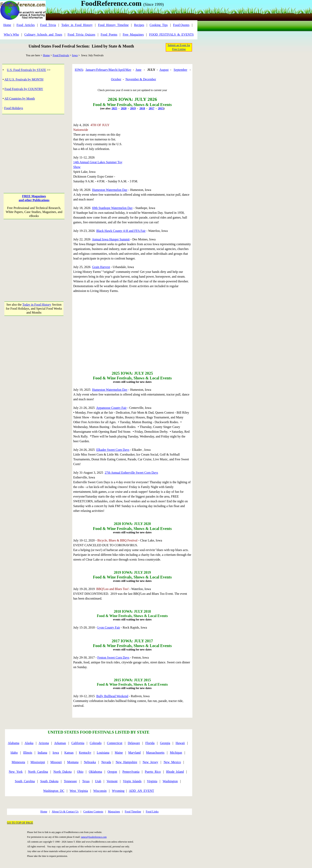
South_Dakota (49, 781)
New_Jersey (150, 762)
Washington (170, 781)
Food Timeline (133, 812)
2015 (161, 108)
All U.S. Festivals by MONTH (24, 79)
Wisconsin (100, 791)
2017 (151, 108)
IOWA (79, 70)
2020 (124, 108)
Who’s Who (11, 35)
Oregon (112, 772)
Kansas (69, 753)
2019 (133, 108)
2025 (114, 108)
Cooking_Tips (159, 25)
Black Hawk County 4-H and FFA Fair (121, 231)
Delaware (134, 743)
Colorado (96, 743)
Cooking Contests (93, 812)
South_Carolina (25, 781)
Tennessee (70, 781)
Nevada (106, 762)
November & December (141, 79)
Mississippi (38, 762)
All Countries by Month (20, 99)
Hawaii (180, 743)
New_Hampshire (126, 762)
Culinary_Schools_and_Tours (43, 35)
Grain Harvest (101, 267)
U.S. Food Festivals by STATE (27, 70)
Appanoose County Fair (111, 408)
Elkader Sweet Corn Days (113, 450)
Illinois (28, 753)
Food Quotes (181, 25)
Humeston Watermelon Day (110, 190)
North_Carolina (38, 772)
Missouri (56, 762)
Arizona (44, 743)
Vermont (112, 781)
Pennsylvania (131, 772)
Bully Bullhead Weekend (112, 696)
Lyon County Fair (109, 627)
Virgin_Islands (132, 781)
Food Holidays (14, 108)
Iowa (75, 55)
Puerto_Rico (153, 772)
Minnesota (18, 762)
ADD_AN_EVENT (141, 791)
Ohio (80, 772)
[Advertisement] (34, 150)
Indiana (42, 753)
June (138, 70)
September (180, 70)
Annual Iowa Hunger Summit (111, 239)
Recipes (139, 25)
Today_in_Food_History (77, 25)
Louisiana (103, 753)
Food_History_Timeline (113, 25)
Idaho (14, 753)
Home (7, 25)
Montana (73, 762)
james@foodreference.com (94, 837)
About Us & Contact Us (65, 812)
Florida (150, 743)
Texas (86, 781)
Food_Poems (109, 35)
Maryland (135, 753)
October (116, 79)
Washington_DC (54, 791)
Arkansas (60, 743)
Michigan (176, 753)
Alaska (29, 743)
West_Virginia (79, 791)
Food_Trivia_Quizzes (81, 35)
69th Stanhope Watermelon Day (112, 208)
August (164, 70)
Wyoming (118, 791)
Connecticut (115, 743)
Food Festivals (61, 55)
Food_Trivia (48, 25)
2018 (142, 108)
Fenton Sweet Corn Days (113, 658)
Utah (98, 781)
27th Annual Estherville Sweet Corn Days (131, 473)
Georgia (165, 743)
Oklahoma (95, 772)
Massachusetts (155, 753)
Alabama (14, 743)
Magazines (114, 812)
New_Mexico (172, 762)
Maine (119, 753)
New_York (16, 772)
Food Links (152, 812)
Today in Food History (37, 305)
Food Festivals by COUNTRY (24, 89)
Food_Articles (26, 25)
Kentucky (85, 753)
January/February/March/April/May (108, 70)
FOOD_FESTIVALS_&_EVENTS (172, 35)
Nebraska (90, 762)
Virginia (152, 781)
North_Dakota (62, 772)
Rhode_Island (175, 772)
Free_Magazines (133, 35)
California (78, 743)
